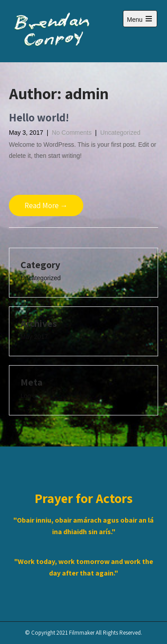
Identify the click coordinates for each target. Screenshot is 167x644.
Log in (29, 396)
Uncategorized (120, 133)
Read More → (46, 205)
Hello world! (39, 117)
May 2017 (34, 337)
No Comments (71, 133)
